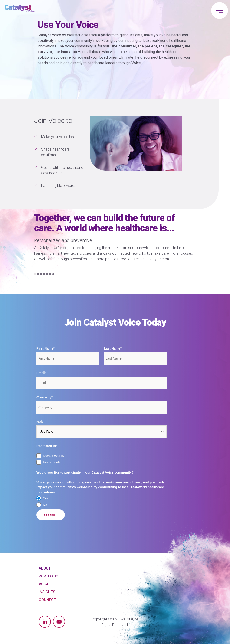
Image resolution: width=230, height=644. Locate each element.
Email (41, 373)
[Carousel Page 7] (53, 274)
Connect (47, 600)
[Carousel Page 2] (38, 274)
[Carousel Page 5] (47, 274)
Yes (46, 498)
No (45, 505)
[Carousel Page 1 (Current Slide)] (35, 274)
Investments (52, 462)
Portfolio (49, 576)
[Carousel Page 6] (50, 274)
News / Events (53, 456)
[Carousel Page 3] (41, 274)
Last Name (112, 348)
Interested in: (47, 446)
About (45, 568)
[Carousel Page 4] (44, 274)
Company (44, 397)
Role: (41, 422)
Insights (47, 592)
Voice (44, 584)
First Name (45, 348)
